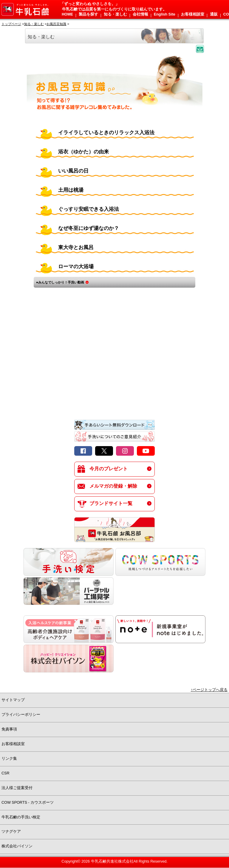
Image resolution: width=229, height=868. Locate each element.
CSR (6, 773)
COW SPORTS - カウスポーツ (28, 803)
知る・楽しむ (34, 24)
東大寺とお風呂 (76, 247)
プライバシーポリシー (21, 715)
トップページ (11, 24)
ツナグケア (11, 832)
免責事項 (9, 729)
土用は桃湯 (71, 190)
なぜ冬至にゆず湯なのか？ (89, 228)
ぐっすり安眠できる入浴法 (89, 209)
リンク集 (9, 759)
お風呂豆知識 (56, 24)
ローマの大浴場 (76, 267)
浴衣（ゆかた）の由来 (83, 152)
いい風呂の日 (73, 171)
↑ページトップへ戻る (209, 690)
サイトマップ (13, 700)
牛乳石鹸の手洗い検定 (21, 817)
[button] (67, 15)
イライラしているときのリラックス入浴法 (106, 133)
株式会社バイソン (17, 846)
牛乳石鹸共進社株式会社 (112, 861)
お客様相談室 (13, 744)
